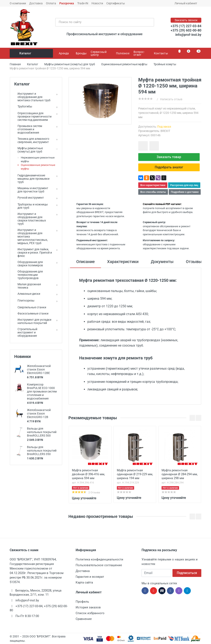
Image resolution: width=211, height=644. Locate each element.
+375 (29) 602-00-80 (186, 30)
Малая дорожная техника (28, 286)
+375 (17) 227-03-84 (186, 26)
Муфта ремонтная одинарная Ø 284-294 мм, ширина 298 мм (180, 474)
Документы (162, 262)
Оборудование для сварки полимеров (29, 264)
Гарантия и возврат (90, 577)
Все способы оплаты (153, 192)
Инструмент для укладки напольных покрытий (33, 321)
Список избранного (90, 613)
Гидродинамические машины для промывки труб (32, 179)
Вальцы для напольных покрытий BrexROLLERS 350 (42, 451)
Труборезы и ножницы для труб (31, 206)
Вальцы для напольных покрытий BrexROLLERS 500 (42, 432)
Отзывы (194, 262)
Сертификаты (116, 3)
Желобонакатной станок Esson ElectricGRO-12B (39, 413)
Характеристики (123, 262)
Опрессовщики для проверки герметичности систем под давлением (33, 116)
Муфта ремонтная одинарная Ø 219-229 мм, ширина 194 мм (135, 474)
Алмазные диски (27, 294)
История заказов (88, 607)
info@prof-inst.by (188, 35)
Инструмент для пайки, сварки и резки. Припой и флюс (33, 253)
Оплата (51, 3)
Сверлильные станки (30, 307)
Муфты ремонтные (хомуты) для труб (29, 150)
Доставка (36, 3)
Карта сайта (84, 582)
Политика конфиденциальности (99, 559)
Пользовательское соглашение (99, 565)
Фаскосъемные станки (31, 313)
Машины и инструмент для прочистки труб (31, 190)
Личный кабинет (187, 3)
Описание (86, 262)
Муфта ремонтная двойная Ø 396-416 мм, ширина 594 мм (88, 474)
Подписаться (187, 573)
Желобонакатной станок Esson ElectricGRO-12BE (39, 369)
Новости (97, 3)
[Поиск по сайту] (100, 22)
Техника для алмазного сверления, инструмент (32, 140)
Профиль (82, 602)
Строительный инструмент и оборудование (26, 332)
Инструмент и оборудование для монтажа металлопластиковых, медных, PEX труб (31, 236)
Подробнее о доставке (185, 192)
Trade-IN (83, 3)
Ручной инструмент (29, 198)
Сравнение (84, 619)
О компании (18, 3)
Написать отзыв (171, 99)
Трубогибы (23, 106)
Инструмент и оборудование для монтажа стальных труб (32, 97)
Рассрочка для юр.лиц (184, 185)
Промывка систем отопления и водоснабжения (28, 129)
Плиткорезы (24, 300)
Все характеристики (153, 185)
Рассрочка (67, 3)
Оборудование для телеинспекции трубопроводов (29, 275)
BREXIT (165, 131)
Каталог (32, 53)
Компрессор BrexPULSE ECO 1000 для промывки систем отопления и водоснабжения (42, 391)
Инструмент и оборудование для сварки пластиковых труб (30, 219)
